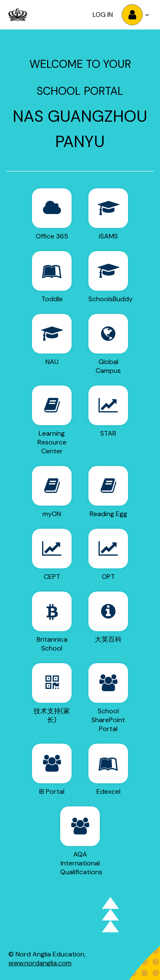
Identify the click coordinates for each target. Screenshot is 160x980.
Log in (103, 15)
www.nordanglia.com (40, 963)
